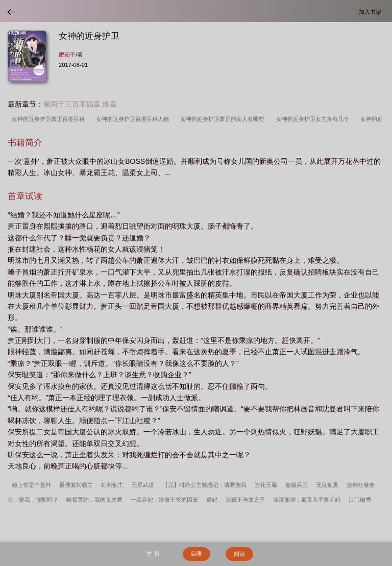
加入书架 (372, 11)
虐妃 (212, 500)
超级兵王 (297, 485)
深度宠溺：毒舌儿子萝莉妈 (307, 500)
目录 (197, 554)
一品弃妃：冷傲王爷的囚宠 (164, 500)
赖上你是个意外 (31, 485)
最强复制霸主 (76, 485)
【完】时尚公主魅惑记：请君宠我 (204, 485)
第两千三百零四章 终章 (80, 104)
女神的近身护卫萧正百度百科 (50, 119)
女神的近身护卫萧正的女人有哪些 (224, 119)
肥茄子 (67, 55)
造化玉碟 (266, 485)
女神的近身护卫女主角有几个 (314, 119)
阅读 (239, 554)
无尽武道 (143, 485)
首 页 (153, 554)
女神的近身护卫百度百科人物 (134, 119)
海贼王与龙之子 (245, 500)
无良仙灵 (327, 485)
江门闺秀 (360, 500)
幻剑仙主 (112, 485)
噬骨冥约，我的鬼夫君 (94, 500)
